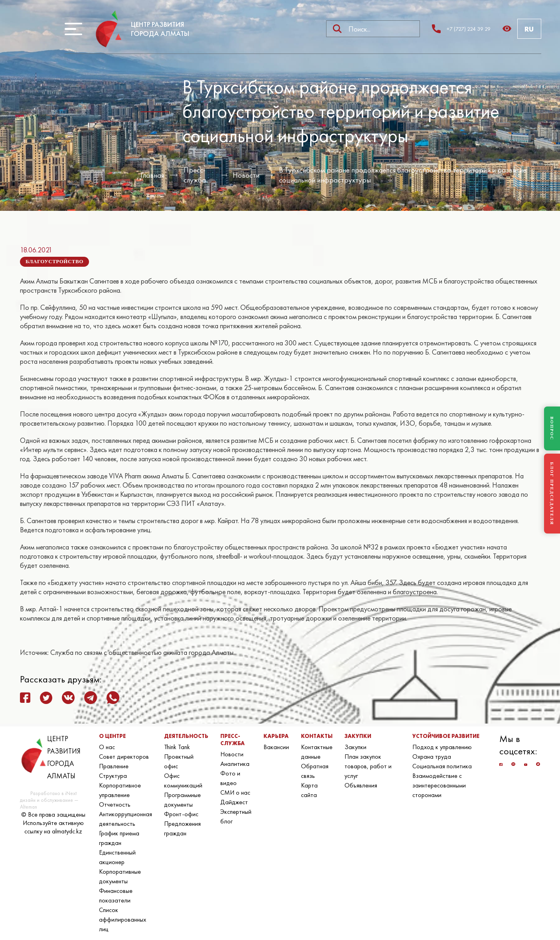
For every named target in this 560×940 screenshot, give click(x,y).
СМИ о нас (235, 792)
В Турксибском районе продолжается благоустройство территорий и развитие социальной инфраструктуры (403, 175)
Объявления (361, 785)
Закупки (355, 747)
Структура (113, 776)
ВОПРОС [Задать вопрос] (552, 428)
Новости (246, 175)
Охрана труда (432, 757)
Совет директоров (124, 757)
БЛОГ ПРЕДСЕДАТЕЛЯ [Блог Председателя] (552, 494)
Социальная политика (442, 766)
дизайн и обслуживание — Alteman (49, 803)
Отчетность (115, 804)
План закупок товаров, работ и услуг (368, 766)
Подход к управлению (442, 747)
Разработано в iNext (53, 793)
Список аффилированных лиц (123, 919)
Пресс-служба (195, 175)
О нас (107, 747)
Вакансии (276, 747)
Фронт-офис (181, 814)
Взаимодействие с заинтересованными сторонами (439, 785)
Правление (114, 766)
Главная (152, 175)
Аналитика (235, 764)
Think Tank (177, 747)
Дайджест (234, 802)
